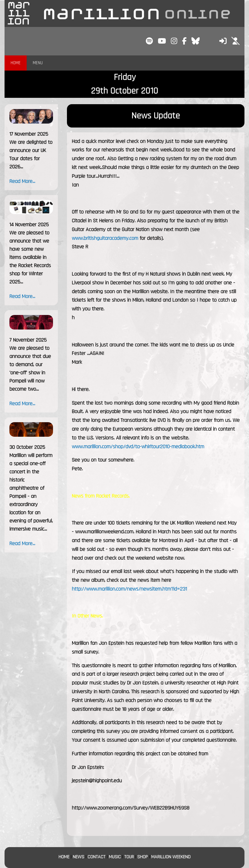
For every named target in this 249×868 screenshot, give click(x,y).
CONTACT (96, 857)
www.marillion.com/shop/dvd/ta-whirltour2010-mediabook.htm (138, 447)
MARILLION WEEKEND (171, 857)
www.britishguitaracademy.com (105, 238)
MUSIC (115, 857)
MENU (38, 63)
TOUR (129, 857)
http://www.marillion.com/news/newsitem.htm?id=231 (129, 589)
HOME (16, 63)
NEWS (78, 857)
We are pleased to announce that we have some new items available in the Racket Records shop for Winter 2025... (30, 257)
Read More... (22, 181)
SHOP (143, 857)
